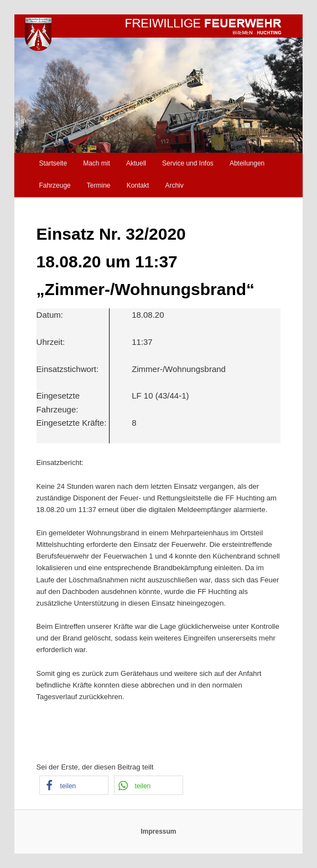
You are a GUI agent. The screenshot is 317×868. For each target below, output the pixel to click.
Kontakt (138, 185)
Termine (99, 185)
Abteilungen (247, 163)
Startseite (53, 163)
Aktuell (136, 163)
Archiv (174, 185)
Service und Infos (188, 163)
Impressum (158, 831)
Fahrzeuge (54, 185)
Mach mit (97, 163)
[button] (74, 785)
